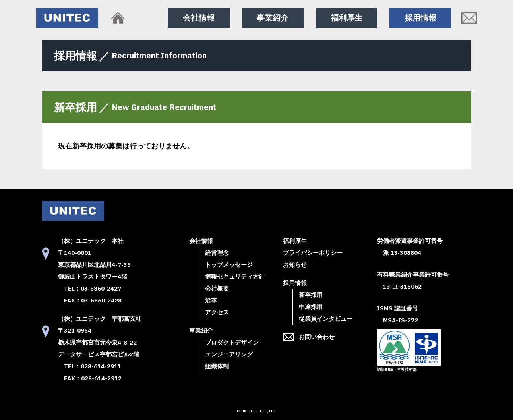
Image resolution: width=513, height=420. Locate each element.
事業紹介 (273, 18)
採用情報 (420, 18)
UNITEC (249, 411)
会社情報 (199, 18)
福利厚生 (347, 18)
